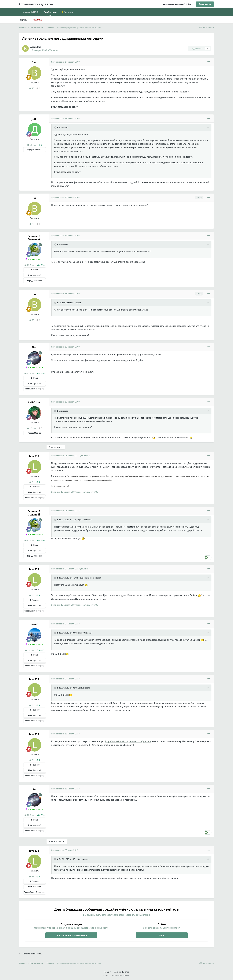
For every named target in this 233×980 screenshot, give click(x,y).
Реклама (68, 12)
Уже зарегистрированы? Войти (178, 4)
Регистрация (205, 4)
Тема (108, 972)
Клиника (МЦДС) (30, 12)
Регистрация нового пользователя (71, 935)
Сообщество (50, 13)
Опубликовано (65, 62)
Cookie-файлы (121, 972)
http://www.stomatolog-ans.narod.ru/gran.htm (128, 741)
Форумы (23, 20)
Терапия (54, 50)
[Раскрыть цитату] (55, 128)
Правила (37, 20)
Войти (162, 935)
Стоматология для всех (36, 4)
